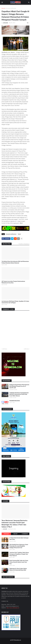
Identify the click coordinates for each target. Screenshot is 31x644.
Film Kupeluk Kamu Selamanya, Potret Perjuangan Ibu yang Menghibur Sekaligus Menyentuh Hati (19, 546)
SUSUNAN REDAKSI (15, 401)
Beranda (3, 8)
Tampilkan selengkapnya (24, 244)
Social (19, 234)
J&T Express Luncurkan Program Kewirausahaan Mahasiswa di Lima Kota (13, 282)
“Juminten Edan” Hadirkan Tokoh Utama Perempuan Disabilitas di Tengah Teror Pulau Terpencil (19, 554)
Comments (25, 534)
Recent (15, 534)
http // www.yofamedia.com (13, 608)
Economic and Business (11, 8)
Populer (6, 534)
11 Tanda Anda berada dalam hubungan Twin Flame (19, 539)
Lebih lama (26, 349)
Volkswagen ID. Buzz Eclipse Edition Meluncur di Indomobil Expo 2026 (18, 569)
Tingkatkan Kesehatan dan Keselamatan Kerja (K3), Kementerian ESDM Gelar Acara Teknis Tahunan (19, 394)
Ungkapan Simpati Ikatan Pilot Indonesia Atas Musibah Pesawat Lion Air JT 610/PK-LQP (19, 386)
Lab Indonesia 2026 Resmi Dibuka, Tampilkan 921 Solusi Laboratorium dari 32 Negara (15, 302)
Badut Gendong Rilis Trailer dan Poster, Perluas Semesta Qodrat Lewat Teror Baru (19, 562)
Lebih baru (5, 349)
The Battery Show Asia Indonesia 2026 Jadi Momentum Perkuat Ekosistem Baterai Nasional (15, 262)
